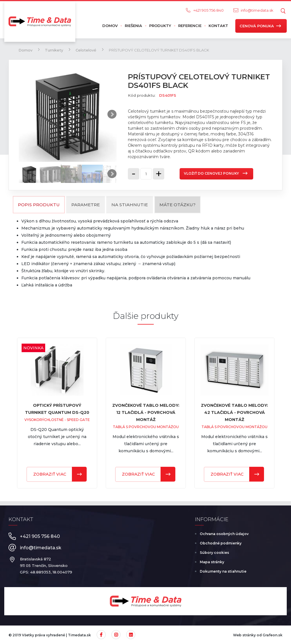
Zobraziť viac (50, 474)
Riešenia (133, 26)
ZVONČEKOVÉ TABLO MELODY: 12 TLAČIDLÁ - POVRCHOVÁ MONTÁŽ (146, 412)
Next (112, 114)
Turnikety (54, 50)
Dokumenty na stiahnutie (223, 571)
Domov (110, 26)
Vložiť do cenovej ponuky (211, 173)
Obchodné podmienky (221, 543)
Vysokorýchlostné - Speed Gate (57, 420)
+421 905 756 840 (208, 10)
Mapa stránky (212, 562)
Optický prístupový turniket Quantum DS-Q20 (57, 409)
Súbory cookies (214, 553)
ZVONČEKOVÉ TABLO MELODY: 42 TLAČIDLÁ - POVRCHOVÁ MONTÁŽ (234, 412)
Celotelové (86, 50)
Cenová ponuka (257, 26)
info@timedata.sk (257, 10)
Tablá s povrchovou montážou (146, 427)
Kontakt (218, 26)
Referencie (190, 26)
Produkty (160, 26)
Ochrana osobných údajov (224, 534)
